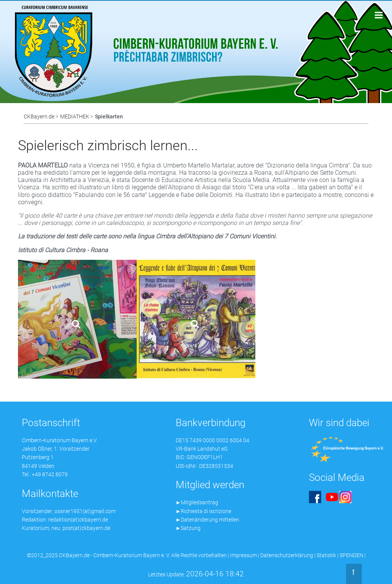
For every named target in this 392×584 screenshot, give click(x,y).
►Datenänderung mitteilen (208, 520)
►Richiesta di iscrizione (204, 511)
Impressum (243, 555)
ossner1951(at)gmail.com (85, 511)
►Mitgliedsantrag (197, 502)
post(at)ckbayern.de (86, 528)
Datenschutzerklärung (287, 555)
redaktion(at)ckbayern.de (78, 520)
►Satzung (188, 528)
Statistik (326, 555)
